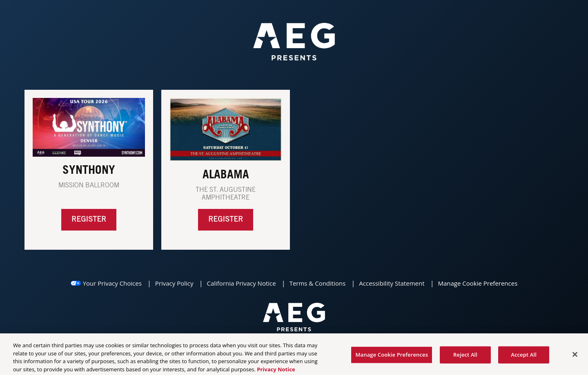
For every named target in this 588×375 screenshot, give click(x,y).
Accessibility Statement (392, 283)
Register (89, 220)
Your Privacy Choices (112, 283)
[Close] (575, 356)
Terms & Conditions (318, 283)
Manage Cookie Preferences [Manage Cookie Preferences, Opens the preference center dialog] (392, 356)
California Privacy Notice (241, 283)
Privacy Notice (276, 371)
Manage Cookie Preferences (478, 283)
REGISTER (226, 220)
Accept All (524, 356)
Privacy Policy (174, 283)
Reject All (465, 356)
